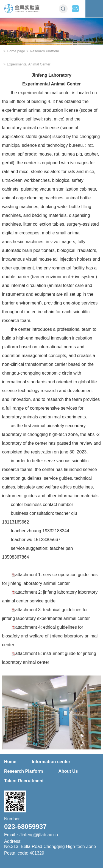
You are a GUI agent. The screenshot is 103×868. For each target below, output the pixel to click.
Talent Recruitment (24, 781)
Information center (51, 762)
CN (75, 9)
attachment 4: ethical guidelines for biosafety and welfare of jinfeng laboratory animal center (50, 636)
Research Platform (44, 51)
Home (10, 762)
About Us (68, 771)
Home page (16, 51)
